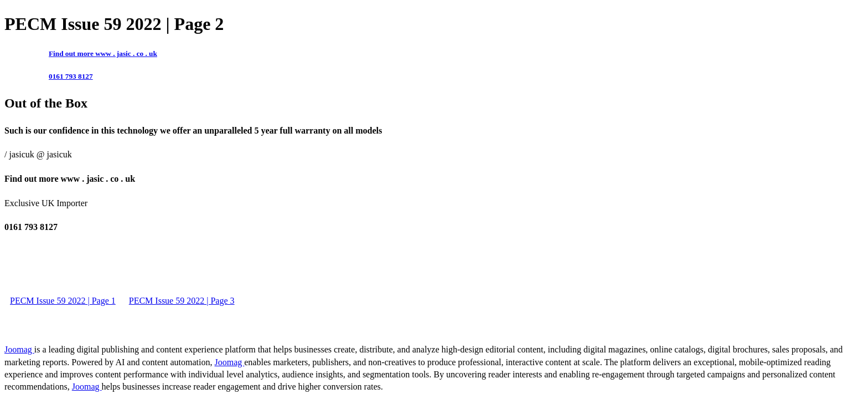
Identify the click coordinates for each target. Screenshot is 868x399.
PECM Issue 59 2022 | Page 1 (63, 301)
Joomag (19, 349)
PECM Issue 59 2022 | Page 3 (182, 301)
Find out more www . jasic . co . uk (103, 53)
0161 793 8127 (71, 76)
